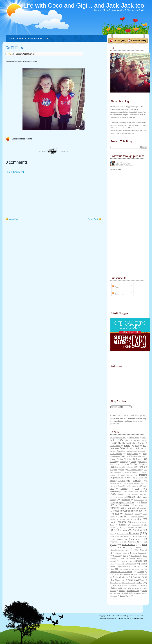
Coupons (114, 470)
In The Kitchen (123, 505)
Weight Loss (127, 588)
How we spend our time (122, 502)
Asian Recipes (115, 446)
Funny (136, 486)
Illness (144, 502)
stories (119, 564)
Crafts (122, 470)
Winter (121, 591)
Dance (127, 472)
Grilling (136, 494)
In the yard (140, 505)
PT (141, 542)
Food (145, 483)
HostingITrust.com (136, 618)
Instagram (144, 508)
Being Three (132, 454)
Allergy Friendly (138, 443)
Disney (123, 475)
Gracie (144, 491)
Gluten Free (127, 492)
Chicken (142, 462)
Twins (144, 577)
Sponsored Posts (126, 561)
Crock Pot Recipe (134, 470)
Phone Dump (121, 534)
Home (11, 38)
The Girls (137, 566)
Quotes (113, 545)
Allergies (125, 443)
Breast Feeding (117, 459)
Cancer (139, 459)
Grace (136, 492)
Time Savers (143, 574)
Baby (137, 446)
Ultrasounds (120, 580)
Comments (136, 41)
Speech (113, 561)
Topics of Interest (121, 577)
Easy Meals (122, 481)
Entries (118, 41)
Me (121, 516)
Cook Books (130, 467)
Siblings (125, 556)
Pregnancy (134, 539)
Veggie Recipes (129, 583)
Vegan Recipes (115, 583)
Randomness (128, 544)
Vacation (131, 580)
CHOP (130, 464)
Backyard (121, 451)
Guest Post (119, 497)
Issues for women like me (126, 511)
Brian (129, 459)
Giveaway (115, 491)
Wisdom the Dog (133, 591)
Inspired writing (131, 508)
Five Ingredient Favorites (132, 483)
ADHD (127, 440)
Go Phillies (14, 48)
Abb (143, 438)
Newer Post (93, 219)
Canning (114, 462)
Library (137, 514)
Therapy (141, 572)
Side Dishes (135, 556)
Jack (117, 514)
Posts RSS (21, 38)
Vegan (142, 580)
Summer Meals (125, 566)
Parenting (137, 530)
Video (139, 583)
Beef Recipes (116, 454)
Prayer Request (117, 539)
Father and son (116, 483)
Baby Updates (127, 448)
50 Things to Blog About (118, 438)
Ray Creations (124, 618)
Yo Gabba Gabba (124, 596)
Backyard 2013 (132, 451)
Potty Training (139, 536)
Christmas (143, 464)
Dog (133, 478)
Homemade (126, 500)
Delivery (135, 472)
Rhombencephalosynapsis (121, 550)
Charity (133, 462)
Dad (145, 470)
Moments (135, 522)
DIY (132, 475)
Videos (113, 585)
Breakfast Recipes (139, 456)
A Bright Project (134, 438)
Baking (142, 451)
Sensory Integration (139, 553)
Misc (139, 519)
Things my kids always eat (122, 574)
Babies (127, 446)
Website (134, 585)
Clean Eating (119, 467)
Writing (136, 593)
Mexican (113, 519)
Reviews (139, 548)
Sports (29, 139)
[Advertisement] (29, 196)
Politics (113, 536)
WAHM (124, 585)
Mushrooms (136, 525)
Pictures (22, 139)
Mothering (123, 525)
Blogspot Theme (105, 618)
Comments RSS (35, 38)
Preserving (132, 542)
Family (138, 480)
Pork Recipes (125, 536)
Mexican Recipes (126, 519)
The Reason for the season (130, 569)
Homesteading (139, 500)
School (143, 550)
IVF (145, 511)
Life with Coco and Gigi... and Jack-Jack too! (85, 5)
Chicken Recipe (117, 464)
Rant (145, 544)
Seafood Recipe (121, 553)
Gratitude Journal (123, 494)
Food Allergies (118, 486)
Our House (123, 530)
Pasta (112, 534)
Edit (46, 38)
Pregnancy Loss (117, 542)
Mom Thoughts (118, 522)
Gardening (124, 489)
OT (112, 530)
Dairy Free (118, 472)
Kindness (128, 514)
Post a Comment (15, 172)
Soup (122, 558)
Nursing (141, 527)
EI (129, 481)
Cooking (140, 467)
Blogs (126, 456)
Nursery (131, 527)
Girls (137, 489)
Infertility (115, 508)
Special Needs (136, 558)
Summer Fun (130, 564)
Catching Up (124, 462)
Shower (117, 556)
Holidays (131, 497)
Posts (116, 287)
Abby (113, 440)
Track (135, 577)
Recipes (122, 547)
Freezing (128, 486)
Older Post (14, 219)
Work (126, 593)
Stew (112, 564)
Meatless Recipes (137, 517)
